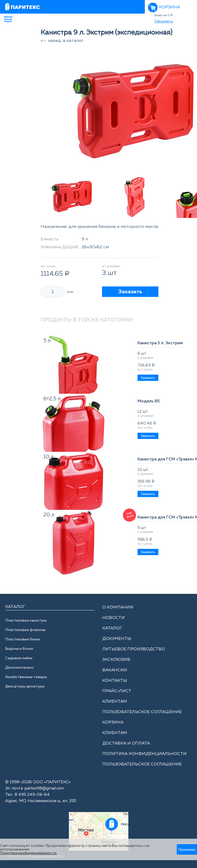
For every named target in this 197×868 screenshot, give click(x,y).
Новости (114, 618)
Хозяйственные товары (26, 677)
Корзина (169, 7)
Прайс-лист (117, 691)
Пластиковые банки (23, 639)
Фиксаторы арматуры (25, 686)
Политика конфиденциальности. (29, 853)
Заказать (130, 292)
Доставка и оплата (126, 743)
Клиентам (115, 702)
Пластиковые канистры (26, 621)
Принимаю (187, 850)
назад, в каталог (66, 41)
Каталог (112, 628)
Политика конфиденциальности (144, 754)
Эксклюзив (116, 660)
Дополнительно (19, 668)
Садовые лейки (19, 658)
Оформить (164, 21)
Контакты (115, 681)
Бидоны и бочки (19, 649)
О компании (118, 607)
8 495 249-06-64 (32, 795)
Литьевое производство (134, 649)
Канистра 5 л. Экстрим (160, 343)
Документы (117, 639)
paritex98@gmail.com (44, 788)
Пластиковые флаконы (25, 630)
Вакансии (115, 670)
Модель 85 (149, 401)
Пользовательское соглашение (142, 712)
